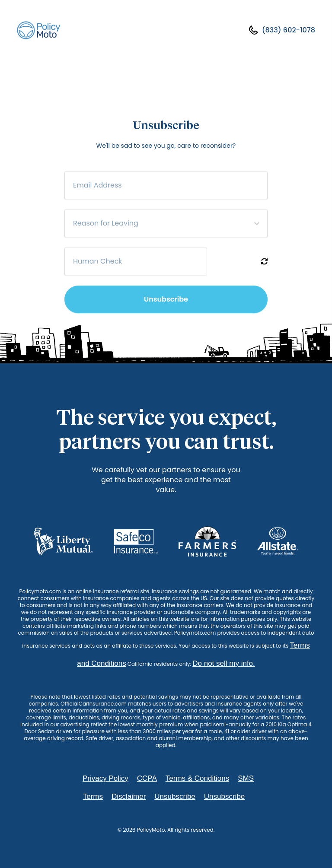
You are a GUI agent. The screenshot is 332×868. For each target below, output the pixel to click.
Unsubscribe (166, 299)
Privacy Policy (105, 778)
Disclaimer (129, 796)
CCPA (147, 778)
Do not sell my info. (224, 663)
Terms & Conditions (197, 778)
